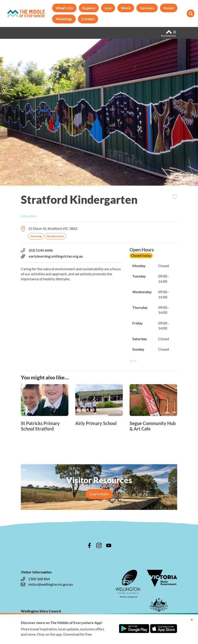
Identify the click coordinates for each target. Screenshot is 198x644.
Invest (169, 8)
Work (126, 8)
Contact (88, 19)
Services (147, 8)
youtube (109, 546)
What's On (64, 8)
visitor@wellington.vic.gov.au (47, 584)
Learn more (99, 494)
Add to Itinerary (175, 197)
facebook (89, 546)
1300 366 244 (35, 618)
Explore (89, 8)
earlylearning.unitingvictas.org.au (52, 256)
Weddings (64, 19)
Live (108, 8)
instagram (99, 546)
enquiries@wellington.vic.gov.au (49, 623)
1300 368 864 (35, 579)
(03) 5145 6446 (37, 250)
